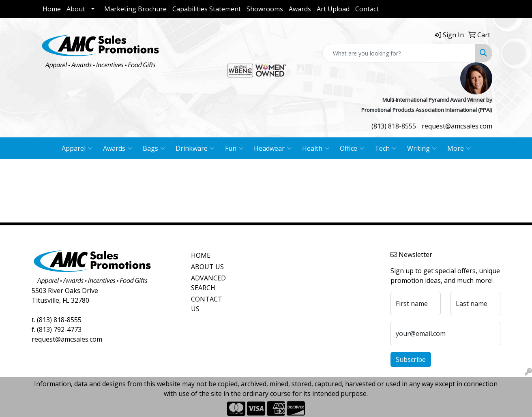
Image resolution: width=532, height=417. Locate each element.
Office (352, 148)
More (459, 148)
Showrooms (265, 9)
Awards (300, 9)
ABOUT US (207, 267)
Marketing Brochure (135, 9)
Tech (386, 148)
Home (52, 9)
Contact (367, 9)
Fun (234, 148)
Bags (154, 148)
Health (316, 148)
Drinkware (195, 148)
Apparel (77, 148)
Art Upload (333, 9)
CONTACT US (207, 304)
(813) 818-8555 (394, 126)
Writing (422, 148)
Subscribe (411, 359)
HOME (201, 255)
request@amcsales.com (457, 126)
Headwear (273, 148)
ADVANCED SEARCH (208, 283)
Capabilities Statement (207, 9)
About (76, 9)
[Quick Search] (399, 53)
